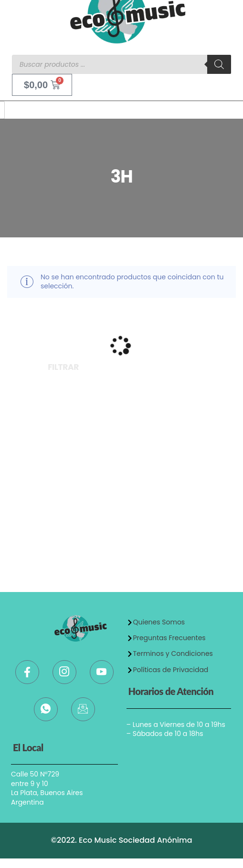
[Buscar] (219, 64)
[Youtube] (102, 672)
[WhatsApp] (46, 709)
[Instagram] (64, 672)
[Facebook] (27, 672)
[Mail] (83, 709)
